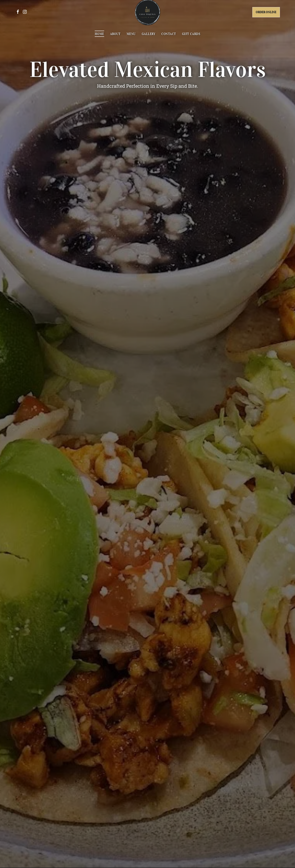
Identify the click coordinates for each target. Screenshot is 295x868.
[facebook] (18, 15)
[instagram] (25, 15)
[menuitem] (99, 36)
